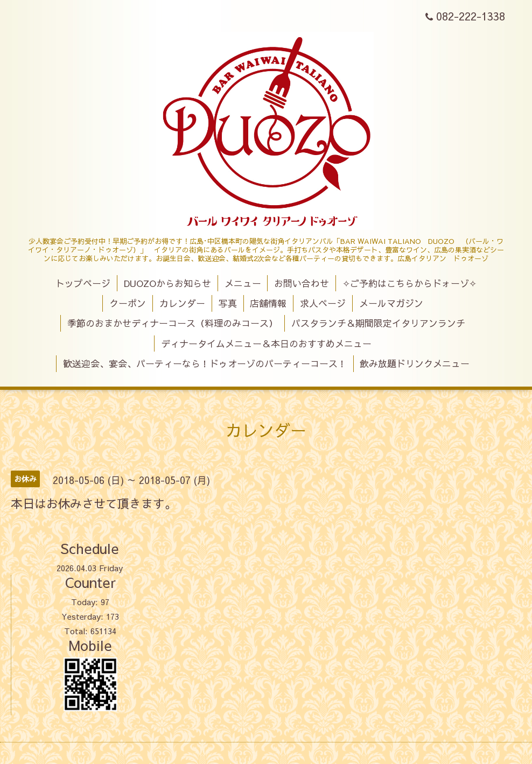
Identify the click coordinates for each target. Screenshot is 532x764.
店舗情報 (268, 303)
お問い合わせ (302, 283)
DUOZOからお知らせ (167, 283)
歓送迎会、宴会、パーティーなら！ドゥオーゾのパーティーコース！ (205, 363)
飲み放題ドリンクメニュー (415, 363)
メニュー (243, 283)
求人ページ (323, 303)
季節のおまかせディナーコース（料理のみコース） (173, 323)
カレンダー (182, 303)
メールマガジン (391, 303)
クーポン (128, 303)
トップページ (83, 283)
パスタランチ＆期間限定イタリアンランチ (378, 323)
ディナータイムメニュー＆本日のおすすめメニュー (266, 344)
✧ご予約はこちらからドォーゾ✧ (409, 283)
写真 (228, 303)
